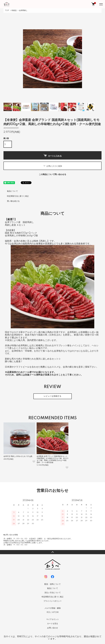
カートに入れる (53, 156)
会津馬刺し (23, 10)
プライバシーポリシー (52, 601)
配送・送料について (53, 584)
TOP (7, 10)
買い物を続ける (13, 201)
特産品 (14, 10)
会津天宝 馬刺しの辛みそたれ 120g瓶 (18, 456)
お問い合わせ (52, 628)
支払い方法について (53, 593)
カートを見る (52, 624)
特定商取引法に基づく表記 (18, 196)
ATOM (55, 612)
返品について (12, 191)
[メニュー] (101, 4)
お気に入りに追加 (53, 166)
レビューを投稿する (52, 396)
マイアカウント (53, 619)
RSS (49, 612)
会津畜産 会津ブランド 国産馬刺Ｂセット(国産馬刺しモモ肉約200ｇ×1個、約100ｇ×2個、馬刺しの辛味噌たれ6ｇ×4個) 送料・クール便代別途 (52, 459)
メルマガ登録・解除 (53, 608)
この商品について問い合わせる (52, 175)
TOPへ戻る (52, 552)
